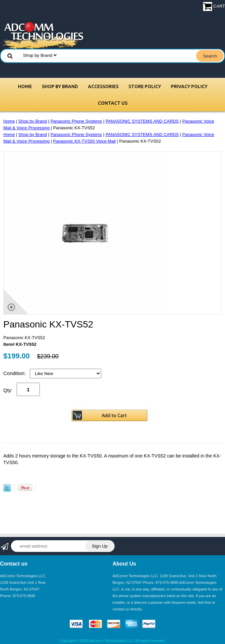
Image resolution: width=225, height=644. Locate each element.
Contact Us (113, 103)
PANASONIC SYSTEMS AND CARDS (142, 121)
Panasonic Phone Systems (76, 121)
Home (25, 86)
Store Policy (145, 86)
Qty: (8, 390)
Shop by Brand (60, 86)
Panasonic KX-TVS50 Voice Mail (84, 141)
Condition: (15, 373)
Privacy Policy (189, 86)
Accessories (103, 86)
